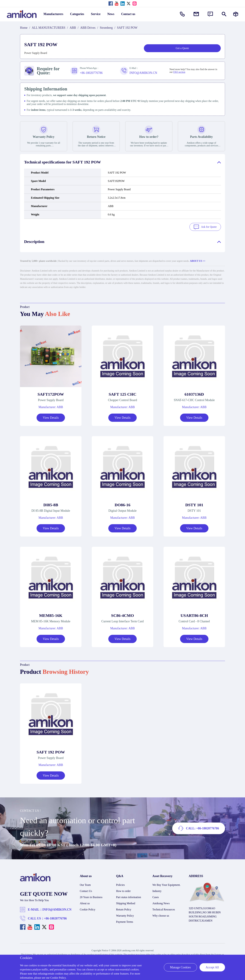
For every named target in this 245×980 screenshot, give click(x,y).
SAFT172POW (51, 394)
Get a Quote (182, 48)
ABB (73, 28)
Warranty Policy (125, 916)
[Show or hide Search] (224, 14)
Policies (121, 885)
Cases (156, 897)
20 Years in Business (91, 897)
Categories (77, 14)
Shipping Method (126, 903)
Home (24, 28)
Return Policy (124, 909)
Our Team (85, 885)
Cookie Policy (88, 909)
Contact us (128, 14)
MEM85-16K (51, 615)
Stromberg (106, 28)
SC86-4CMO (122, 615)
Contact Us (86, 891)
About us (85, 903)
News (111, 14)
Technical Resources (164, 909)
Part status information (129, 897)
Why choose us (161, 916)
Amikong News (161, 903)
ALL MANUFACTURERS (49, 28)
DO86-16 (122, 505)
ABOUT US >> (198, 261)
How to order (123, 891)
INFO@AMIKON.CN (57, 910)
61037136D (194, 394)
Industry (157, 891)
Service (96, 14)
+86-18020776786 (55, 918)
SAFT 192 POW (51, 752)
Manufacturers (53, 14)
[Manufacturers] (236, 14)
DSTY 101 (194, 505)
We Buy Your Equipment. (166, 885)
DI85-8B (51, 505)
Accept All (212, 967)
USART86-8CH (194, 615)
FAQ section (179, 72)
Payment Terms (125, 922)
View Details (51, 418)
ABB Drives (88, 28)
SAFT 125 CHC (122, 394)
